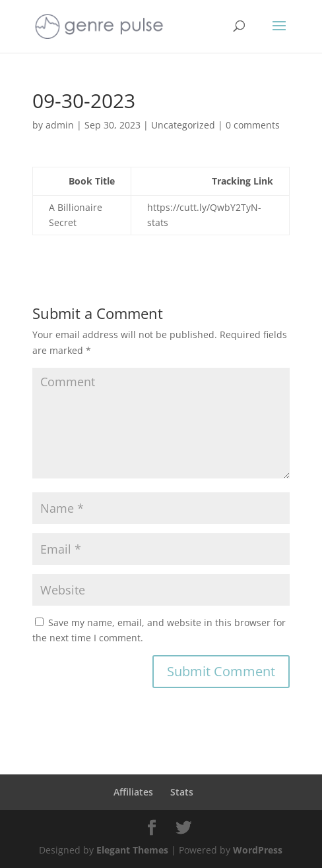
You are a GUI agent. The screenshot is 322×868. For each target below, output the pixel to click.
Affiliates (133, 792)
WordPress (258, 850)
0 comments (253, 125)
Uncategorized (183, 125)
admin (60, 125)
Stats (182, 792)
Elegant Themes (132, 850)
